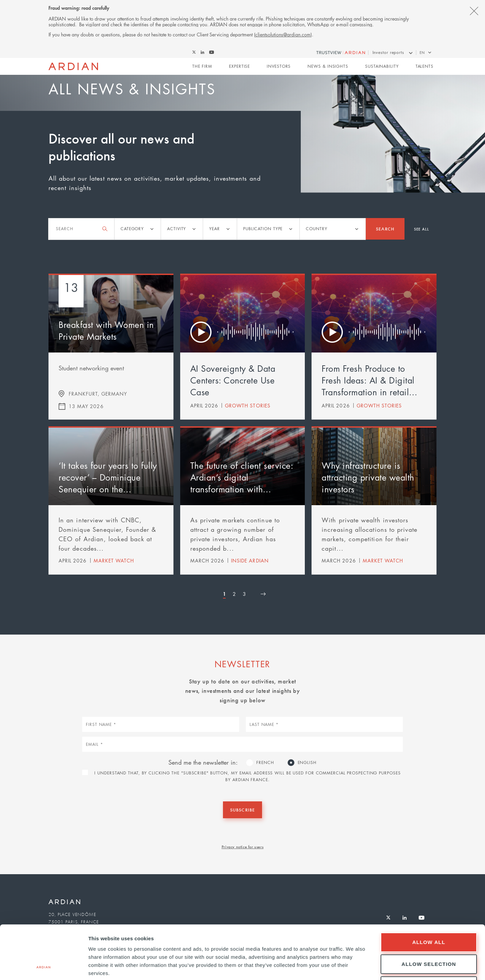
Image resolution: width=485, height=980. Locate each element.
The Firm (202, 66)
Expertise (239, 66)
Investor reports (388, 52)
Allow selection (429, 914)
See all (422, 229)
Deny (429, 936)
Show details (353, 967)
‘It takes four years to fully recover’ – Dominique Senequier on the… (108, 477)
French (265, 762)
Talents (425, 66)
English (307, 762)
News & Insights (328, 66)
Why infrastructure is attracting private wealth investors (368, 477)
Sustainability (382, 66)
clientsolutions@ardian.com (283, 34)
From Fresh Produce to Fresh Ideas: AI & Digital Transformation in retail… (370, 380)
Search (385, 229)
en (422, 52)
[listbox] (138, 229)
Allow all (429, 892)
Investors (279, 66)
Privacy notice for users (243, 847)
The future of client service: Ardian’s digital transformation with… (242, 477)
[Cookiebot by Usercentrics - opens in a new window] (44, 967)
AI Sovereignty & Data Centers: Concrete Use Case (233, 380)
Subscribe (242, 810)
